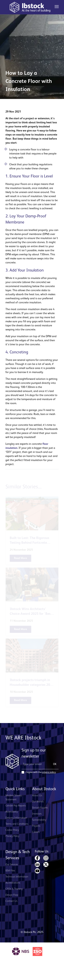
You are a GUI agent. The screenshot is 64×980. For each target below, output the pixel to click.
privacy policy (49, 772)
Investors (37, 814)
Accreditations (13, 883)
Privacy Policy (12, 836)
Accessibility (12, 812)
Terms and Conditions (17, 824)
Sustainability (39, 820)
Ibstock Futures (40, 808)
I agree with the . (41, 772)
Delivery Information (16, 818)
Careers (36, 832)
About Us (37, 796)
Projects (36, 826)
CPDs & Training (14, 889)
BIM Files (10, 871)
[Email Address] (35, 764)
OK (55, 764)
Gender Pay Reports (16, 806)
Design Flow (12, 895)
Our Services (12, 865)
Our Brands (38, 802)
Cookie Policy (12, 830)
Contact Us (11, 901)
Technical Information (17, 877)
